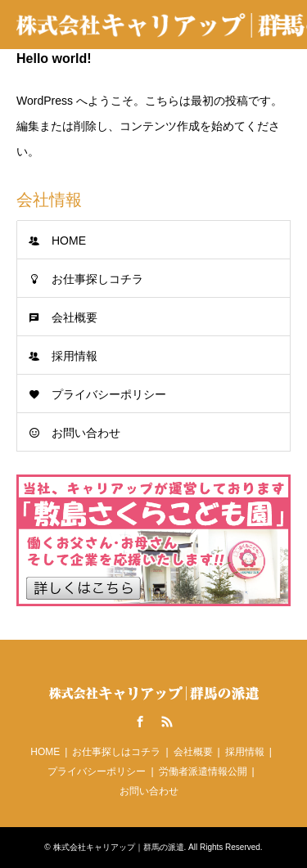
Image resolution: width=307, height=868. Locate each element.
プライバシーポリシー (109, 394)
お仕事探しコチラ (97, 279)
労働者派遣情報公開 (203, 771)
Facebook (140, 722)
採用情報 (74, 356)
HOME (69, 241)
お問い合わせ (86, 433)
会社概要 (74, 317)
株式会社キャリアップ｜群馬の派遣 (119, 847)
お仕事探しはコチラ (116, 752)
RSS (167, 722)
